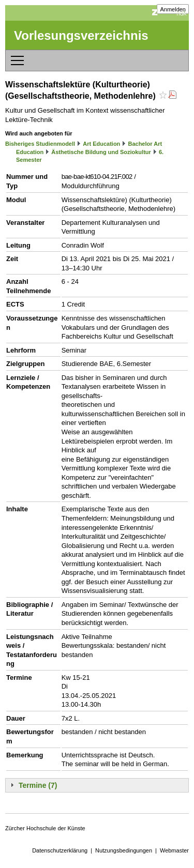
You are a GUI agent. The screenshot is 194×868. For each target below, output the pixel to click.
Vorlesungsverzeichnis (81, 35)
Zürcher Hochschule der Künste (45, 828)
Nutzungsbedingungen (124, 850)
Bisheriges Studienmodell (40, 144)
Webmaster (174, 850)
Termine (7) (38, 785)
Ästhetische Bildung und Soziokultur (101, 152)
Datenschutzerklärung (60, 850)
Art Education (101, 144)
